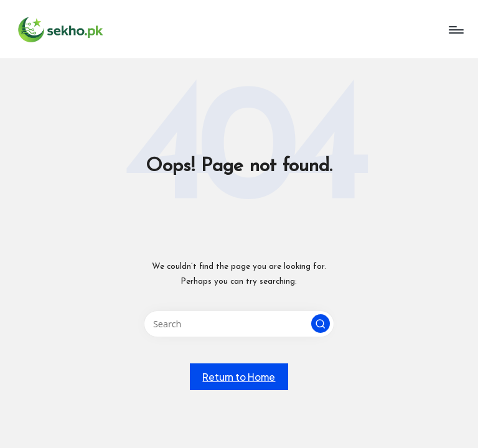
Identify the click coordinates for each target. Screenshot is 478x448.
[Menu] (455, 30)
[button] (321, 324)
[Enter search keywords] (239, 324)
